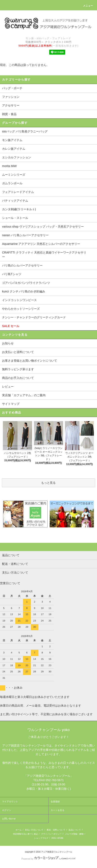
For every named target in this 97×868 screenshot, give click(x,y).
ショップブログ (41, 838)
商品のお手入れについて (18, 378)
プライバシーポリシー (51, 834)
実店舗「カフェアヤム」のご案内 (24, 395)
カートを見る (57, 810)
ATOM (60, 838)
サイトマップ (11, 404)
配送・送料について (56, 830)
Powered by (48, 859)
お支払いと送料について (18, 352)
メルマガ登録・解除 (74, 834)
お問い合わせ (9, 819)
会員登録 (55, 801)
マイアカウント (10, 801)
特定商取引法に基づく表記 (25, 834)
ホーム (19, 830)
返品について (75, 830)
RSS (54, 838)
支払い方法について (34, 830)
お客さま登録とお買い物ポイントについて (30, 361)
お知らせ (8, 343)
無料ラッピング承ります (18, 369)
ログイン (7, 810)
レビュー (8, 387)
